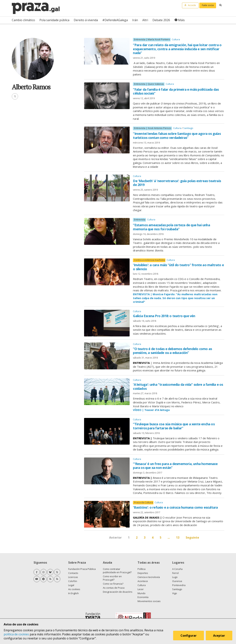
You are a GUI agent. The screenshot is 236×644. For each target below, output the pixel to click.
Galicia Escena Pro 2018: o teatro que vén (164, 316)
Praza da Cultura (143, 502)
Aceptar (219, 636)
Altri (145, 20)
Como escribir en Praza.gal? (112, 578)
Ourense (177, 581)
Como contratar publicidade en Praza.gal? (117, 571)
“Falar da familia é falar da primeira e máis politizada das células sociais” (176, 91)
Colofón (73, 581)
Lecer (141, 589)
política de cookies (16, 634)
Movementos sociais (149, 601)
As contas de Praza (114, 588)
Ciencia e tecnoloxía (149, 577)
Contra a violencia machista (149, 260)
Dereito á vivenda (86, 20)
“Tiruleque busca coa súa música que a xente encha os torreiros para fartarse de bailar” (174, 426)
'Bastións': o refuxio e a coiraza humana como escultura (175, 507)
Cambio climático (23, 20)
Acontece (143, 581)
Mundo (142, 593)
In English (73, 593)
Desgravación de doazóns (118, 592)
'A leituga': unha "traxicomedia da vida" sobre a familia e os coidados (178, 386)
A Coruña (177, 569)
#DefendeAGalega (115, 20)
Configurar (189, 636)
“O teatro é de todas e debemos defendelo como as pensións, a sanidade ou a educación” (172, 351)
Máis (181, 20)
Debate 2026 (161, 20)
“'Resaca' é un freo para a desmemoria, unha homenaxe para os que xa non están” (175, 466)
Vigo (175, 593)
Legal (71, 585)
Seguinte (192, 537)
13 (178, 537)
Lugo (175, 577)
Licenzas (73, 577)
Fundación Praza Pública (82, 569)
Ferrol (175, 573)
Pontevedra (179, 585)
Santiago (188, 128)
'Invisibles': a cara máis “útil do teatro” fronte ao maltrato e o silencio (178, 267)
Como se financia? (113, 584)
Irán (135, 20)
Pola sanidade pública (54, 20)
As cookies (74, 589)
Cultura (176, 39)
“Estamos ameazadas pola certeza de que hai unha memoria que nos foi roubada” (171, 227)
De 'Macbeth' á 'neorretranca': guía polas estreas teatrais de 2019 (177, 183)
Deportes (143, 573)
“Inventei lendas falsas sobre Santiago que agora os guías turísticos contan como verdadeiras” (177, 136)
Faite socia (208, 5)
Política (142, 569)
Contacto (73, 573)
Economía (143, 597)
